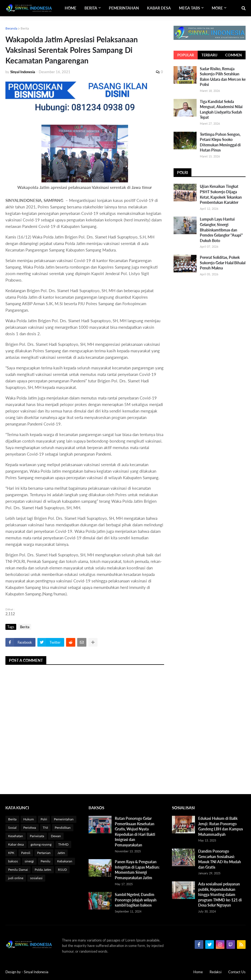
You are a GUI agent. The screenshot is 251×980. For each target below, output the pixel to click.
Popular (186, 55)
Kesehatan (16, 836)
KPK (11, 853)
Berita (25, 28)
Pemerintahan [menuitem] (124, 8)
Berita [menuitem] (91, 8)
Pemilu (45, 861)
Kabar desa (16, 844)
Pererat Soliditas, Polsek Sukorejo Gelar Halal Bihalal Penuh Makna (223, 263)
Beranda (11, 28)
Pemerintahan (64, 819)
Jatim (61, 853)
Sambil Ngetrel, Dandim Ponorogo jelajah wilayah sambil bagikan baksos (136, 900)
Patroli (26, 853)
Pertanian (44, 853)
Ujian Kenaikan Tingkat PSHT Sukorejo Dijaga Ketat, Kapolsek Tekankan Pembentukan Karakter (221, 194)
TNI (45, 828)
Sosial (12, 828)
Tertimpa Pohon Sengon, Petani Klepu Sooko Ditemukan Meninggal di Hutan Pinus (220, 142)
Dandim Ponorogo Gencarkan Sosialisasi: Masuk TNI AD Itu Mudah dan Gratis (220, 859)
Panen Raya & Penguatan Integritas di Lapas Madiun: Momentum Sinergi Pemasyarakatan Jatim (137, 870)
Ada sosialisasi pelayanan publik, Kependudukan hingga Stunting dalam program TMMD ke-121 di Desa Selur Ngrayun (220, 894)
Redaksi (216, 972)
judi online (16, 878)
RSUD (62, 870)
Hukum (29, 819)
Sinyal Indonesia (36, 972)
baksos (13, 861)
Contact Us (237, 972)
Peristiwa (30, 828)
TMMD (63, 844)
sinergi (29, 861)
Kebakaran (65, 861)
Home (198, 972)
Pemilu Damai (18, 870)
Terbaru (209, 55)
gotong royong (41, 844)
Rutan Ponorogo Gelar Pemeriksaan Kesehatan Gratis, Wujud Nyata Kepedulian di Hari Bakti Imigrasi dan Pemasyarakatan (135, 832)
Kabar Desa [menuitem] (159, 8)
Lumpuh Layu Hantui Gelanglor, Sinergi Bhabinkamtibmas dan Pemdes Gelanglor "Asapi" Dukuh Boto (221, 230)
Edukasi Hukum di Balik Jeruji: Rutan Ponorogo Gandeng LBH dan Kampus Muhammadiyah (221, 826)
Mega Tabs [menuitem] (190, 8)
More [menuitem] (217, 8)
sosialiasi (36, 878)
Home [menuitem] (71, 8)
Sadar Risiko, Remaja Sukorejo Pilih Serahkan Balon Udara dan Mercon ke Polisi (223, 77)
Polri (44, 819)
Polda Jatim (43, 870)
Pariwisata (37, 836)
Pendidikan (63, 828)
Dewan (56, 836)
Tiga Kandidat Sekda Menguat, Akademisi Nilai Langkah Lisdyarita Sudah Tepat (221, 109)
